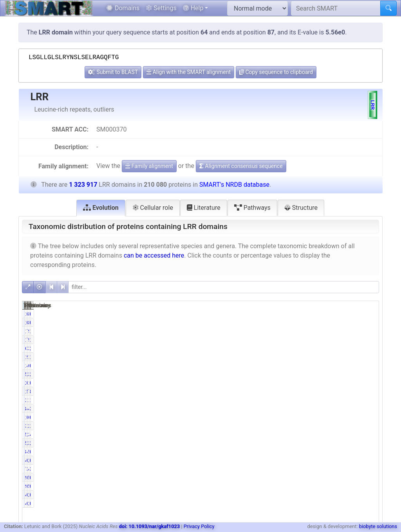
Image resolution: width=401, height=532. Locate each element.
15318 (291, 331)
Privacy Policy (199, 526)
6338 (292, 348)
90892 (341, 331)
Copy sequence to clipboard (276, 72)
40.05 (317, 409)
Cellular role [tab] (153, 208)
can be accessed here (154, 255)
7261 (292, 469)
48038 (341, 469)
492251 (340, 409)
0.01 (369, 314)
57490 (291, 443)
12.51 (367, 400)
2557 (343, 495)
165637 (340, 400)
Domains (123, 8)
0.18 (369, 460)
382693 (340, 443)
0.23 (318, 460)
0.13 (318, 383)
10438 (291, 366)
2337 (343, 460)
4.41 (369, 435)
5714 (292, 374)
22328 (341, 426)
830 (344, 314)
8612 (292, 452)
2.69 (369, 374)
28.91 (367, 443)
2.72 (318, 374)
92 (296, 478)
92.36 (317, 357)
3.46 (318, 469)
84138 (291, 409)
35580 (341, 374)
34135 (341, 348)
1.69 (369, 426)
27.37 (317, 443)
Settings (161, 8)
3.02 (318, 348)
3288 (292, 426)
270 (294, 383)
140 (294, 314)
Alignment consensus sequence (241, 166)
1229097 (338, 357)
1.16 (369, 331)
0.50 (318, 417)
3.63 (369, 469)
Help (193, 8)
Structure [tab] (301, 208)
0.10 (369, 383)
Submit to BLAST (113, 72)
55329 (341, 452)
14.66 (367, 357)
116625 (289, 391)
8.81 (369, 391)
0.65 (369, 452)
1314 (343, 383)
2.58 (369, 348)
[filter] (224, 287)
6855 (343, 417)
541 (344, 478)
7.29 (318, 331)
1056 (292, 417)
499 (294, 495)
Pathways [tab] (252, 208)
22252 (291, 400)
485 (294, 460)
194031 (289, 357)
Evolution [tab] (101, 208)
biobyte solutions (378, 526)
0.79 (369, 366)
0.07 (318, 314)
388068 (340, 435)
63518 (341, 366)
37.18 (367, 409)
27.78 (317, 435)
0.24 (318, 495)
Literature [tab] (204, 208)
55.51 (317, 391)
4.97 (318, 366)
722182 (340, 391)
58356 (291, 435)
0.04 (318, 478)
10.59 (317, 400)
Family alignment (149, 166)
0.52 (369, 417)
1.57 (318, 426)
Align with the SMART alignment (189, 72)
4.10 (318, 452)
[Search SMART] (336, 8)
